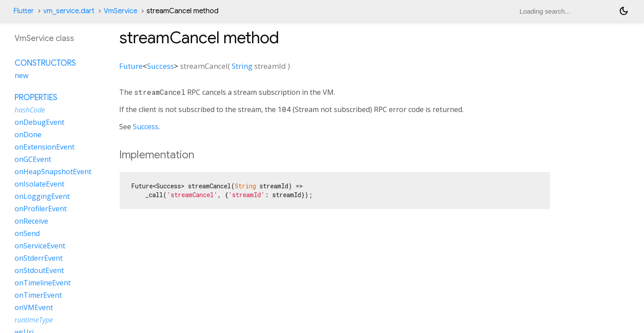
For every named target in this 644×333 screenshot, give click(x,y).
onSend (27, 233)
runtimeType (34, 320)
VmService (121, 11)
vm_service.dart (69, 11)
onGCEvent (33, 159)
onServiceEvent (40, 246)
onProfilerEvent (41, 209)
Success (160, 66)
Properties (36, 97)
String (242, 66)
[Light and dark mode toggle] (624, 11)
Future (131, 66)
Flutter (24, 11)
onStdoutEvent (39, 270)
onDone (28, 135)
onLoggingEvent (42, 196)
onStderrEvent (39, 258)
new (21, 75)
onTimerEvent (38, 295)
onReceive (31, 221)
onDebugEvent (40, 122)
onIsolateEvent (40, 184)
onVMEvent (34, 307)
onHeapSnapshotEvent (53, 172)
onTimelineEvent (43, 283)
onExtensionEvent (45, 147)
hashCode (30, 110)
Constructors (45, 63)
